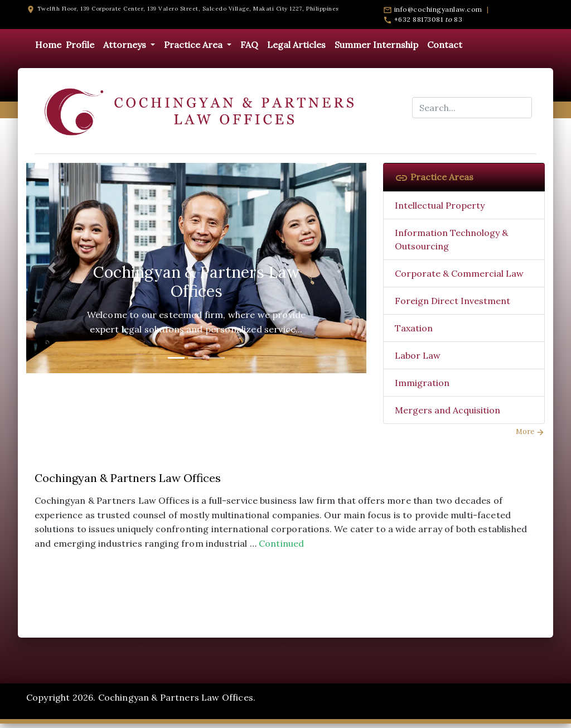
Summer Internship (376, 45)
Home (48, 45)
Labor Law (418, 355)
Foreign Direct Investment (453, 301)
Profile (80, 45)
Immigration (422, 383)
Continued (281, 543)
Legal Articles (296, 45)
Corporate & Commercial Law (459, 273)
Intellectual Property (440, 205)
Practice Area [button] (194, 45)
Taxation (414, 328)
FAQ (249, 45)
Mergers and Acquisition (447, 410)
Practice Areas (434, 177)
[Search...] (472, 108)
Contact (445, 45)
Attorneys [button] (126, 45)
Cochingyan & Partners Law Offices (128, 478)
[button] (52, 268)
